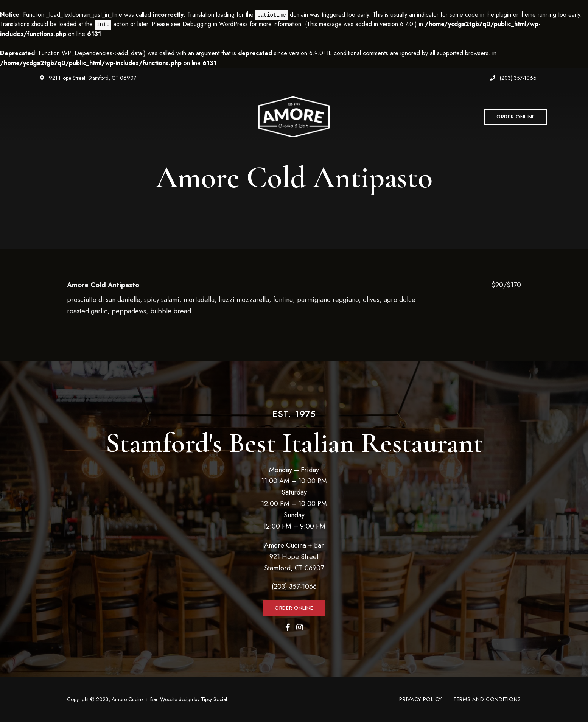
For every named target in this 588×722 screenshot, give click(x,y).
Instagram (300, 627)
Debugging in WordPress (215, 24)
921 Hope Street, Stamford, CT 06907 (88, 78)
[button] (516, 117)
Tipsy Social (214, 699)
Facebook (288, 627)
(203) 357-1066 (513, 78)
